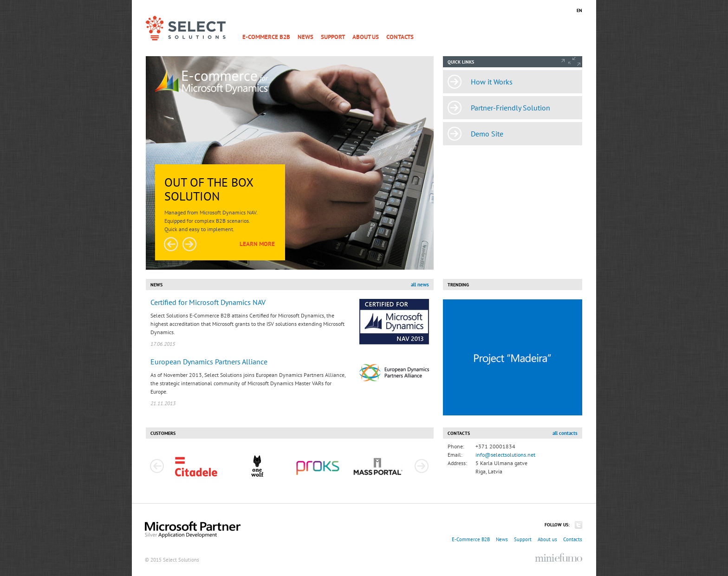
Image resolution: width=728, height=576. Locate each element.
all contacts (565, 433)
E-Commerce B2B (266, 37)
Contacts (400, 37)
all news (420, 285)
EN (579, 10)
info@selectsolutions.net (505, 455)
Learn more (257, 244)
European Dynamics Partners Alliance (209, 362)
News (305, 37)
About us (366, 37)
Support (333, 37)
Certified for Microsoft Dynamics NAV (208, 302)
